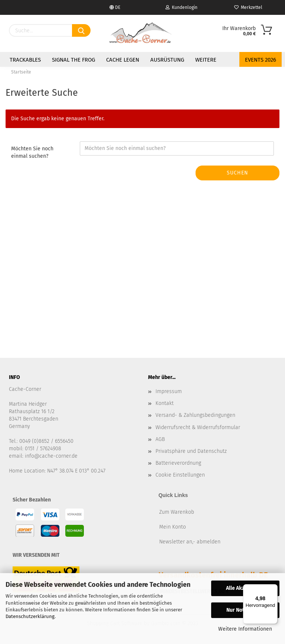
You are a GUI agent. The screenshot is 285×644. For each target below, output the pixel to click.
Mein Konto (173, 527)
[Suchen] (81, 30)
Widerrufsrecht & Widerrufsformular (198, 427)
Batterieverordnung (178, 463)
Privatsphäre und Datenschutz (191, 451)
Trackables (25, 60)
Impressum (169, 391)
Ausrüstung (167, 60)
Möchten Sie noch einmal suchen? (32, 152)
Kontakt (165, 403)
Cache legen (123, 60)
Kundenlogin (181, 7)
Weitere (206, 60)
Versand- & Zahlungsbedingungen (195, 415)
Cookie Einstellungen (180, 475)
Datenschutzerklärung (30, 616)
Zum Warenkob (177, 512)
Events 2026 (261, 60)
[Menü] (273, 589)
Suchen (237, 173)
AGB (160, 439)
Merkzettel (248, 7)
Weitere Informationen (245, 629)
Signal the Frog (73, 60)
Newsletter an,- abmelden (190, 542)
